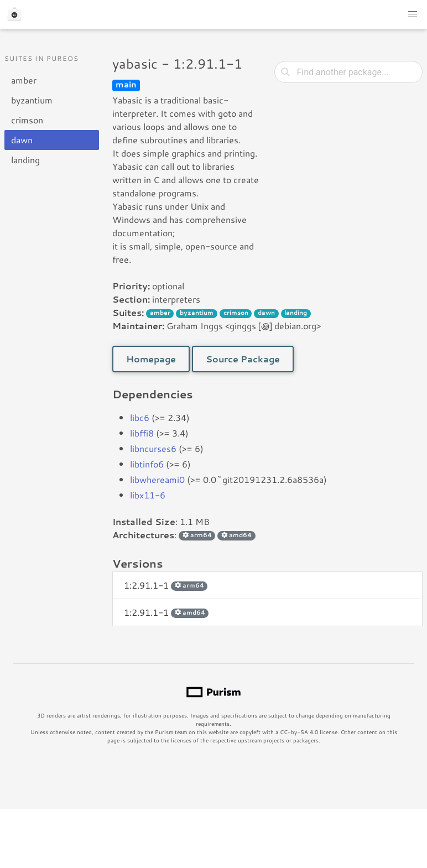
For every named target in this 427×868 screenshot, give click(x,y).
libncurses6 (153, 448)
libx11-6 (148, 495)
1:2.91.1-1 (166, 585)
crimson (27, 120)
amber (24, 80)
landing (25, 160)
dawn (22, 140)
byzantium (32, 100)
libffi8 (142, 433)
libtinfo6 (147, 464)
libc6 (140, 417)
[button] (413, 14)
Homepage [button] (151, 359)
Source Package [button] (243, 359)
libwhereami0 (157, 479)
